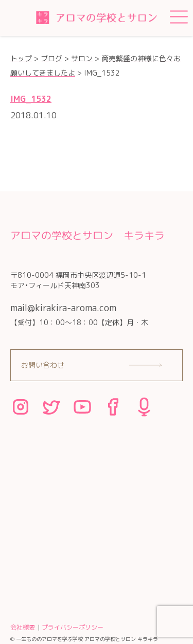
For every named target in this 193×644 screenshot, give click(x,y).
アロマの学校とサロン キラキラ (87, 235)
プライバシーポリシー (73, 627)
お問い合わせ (43, 365)
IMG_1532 (31, 99)
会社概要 (23, 627)
